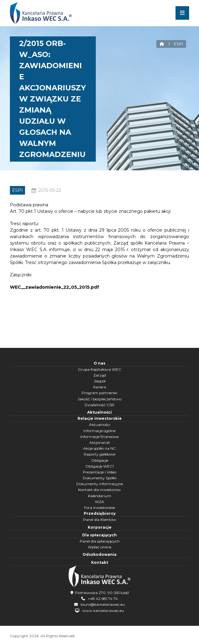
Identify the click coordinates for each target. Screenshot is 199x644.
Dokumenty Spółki (100, 478)
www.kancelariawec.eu (103, 611)
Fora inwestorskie (99, 508)
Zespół (100, 381)
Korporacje (100, 527)
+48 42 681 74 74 (103, 599)
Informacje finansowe (99, 437)
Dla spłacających (99, 535)
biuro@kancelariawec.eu (103, 604)
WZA (99, 502)
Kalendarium (100, 496)
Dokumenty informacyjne (100, 484)
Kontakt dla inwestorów (99, 490)
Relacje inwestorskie (100, 418)
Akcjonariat (100, 442)
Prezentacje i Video (99, 472)
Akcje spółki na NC (99, 448)
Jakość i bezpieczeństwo (99, 399)
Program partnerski (99, 393)
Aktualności (99, 412)
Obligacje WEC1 (99, 466)
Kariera (100, 387)
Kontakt (100, 562)
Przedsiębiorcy (100, 513)
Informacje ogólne (99, 431)
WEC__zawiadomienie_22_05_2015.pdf (55, 287)
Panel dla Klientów (100, 520)
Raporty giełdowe (99, 454)
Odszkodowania (99, 554)
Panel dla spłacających (100, 541)
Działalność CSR (99, 405)
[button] (182, 13)
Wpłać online (99, 547)
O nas (99, 363)
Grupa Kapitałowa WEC (99, 369)
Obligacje (100, 460)
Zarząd (100, 375)
